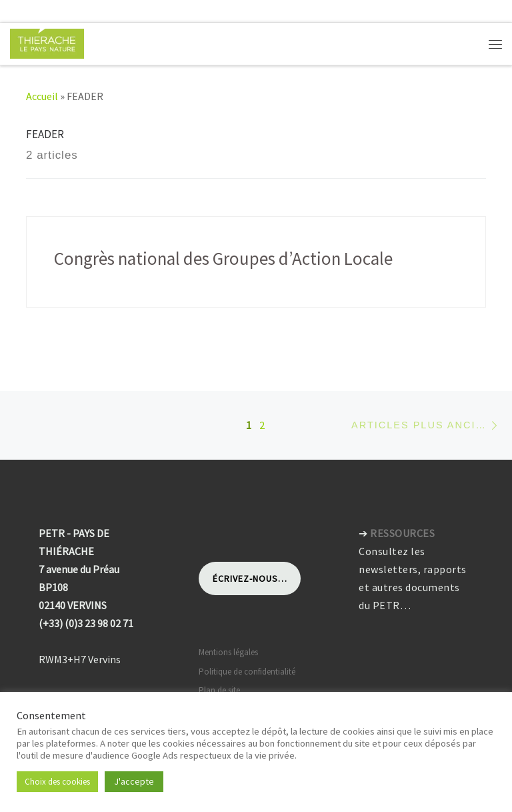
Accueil (42, 96)
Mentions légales (228, 652)
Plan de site (219, 690)
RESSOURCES (402, 533)
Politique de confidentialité (247, 672)
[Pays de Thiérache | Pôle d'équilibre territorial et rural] (47, 42)
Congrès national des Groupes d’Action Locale (223, 258)
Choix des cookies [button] (57, 782)
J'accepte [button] (134, 781)
